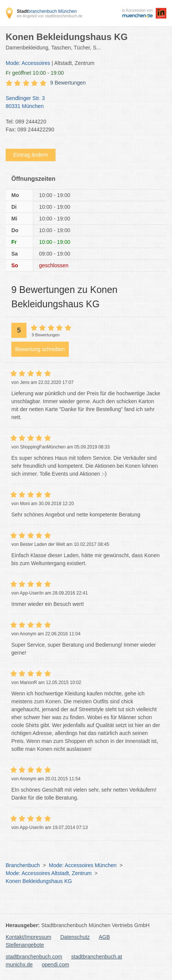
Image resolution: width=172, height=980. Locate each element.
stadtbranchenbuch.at (97, 957)
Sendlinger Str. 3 (82, 103)
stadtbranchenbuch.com (34, 957)
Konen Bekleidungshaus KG (39, 881)
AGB (104, 937)
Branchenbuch (23, 865)
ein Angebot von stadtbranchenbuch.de (49, 16)
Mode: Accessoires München (83, 865)
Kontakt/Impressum (29, 937)
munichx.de (19, 965)
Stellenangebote (25, 945)
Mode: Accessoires (28, 63)
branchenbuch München (47, 11)
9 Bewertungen (68, 83)
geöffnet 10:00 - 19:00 (35, 73)
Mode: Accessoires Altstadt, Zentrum (49, 873)
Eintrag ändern (31, 155)
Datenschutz (75, 937)
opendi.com (55, 965)
